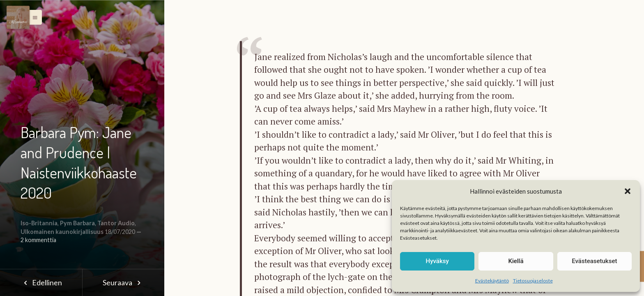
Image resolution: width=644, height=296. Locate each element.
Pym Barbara (77, 223)
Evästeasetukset (594, 261)
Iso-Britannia (39, 223)
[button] (628, 191)
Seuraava (123, 282)
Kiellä (516, 261)
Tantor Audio (116, 223)
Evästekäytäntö (492, 281)
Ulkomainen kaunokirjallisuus (62, 232)
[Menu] (18, 17)
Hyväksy (437, 261)
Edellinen (41, 282)
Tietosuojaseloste (533, 281)
